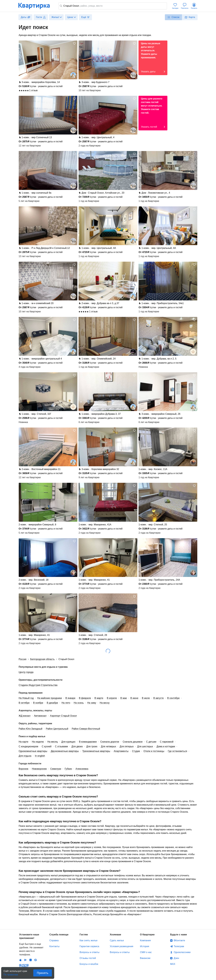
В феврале (85, 698)
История (145, 946)
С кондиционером (29, 746)
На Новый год (26, 698)
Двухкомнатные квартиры (65, 751)
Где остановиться (177, 751)
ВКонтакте (179, 940)
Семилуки (56, 769)
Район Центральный (57, 729)
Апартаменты (121, 751)
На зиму (92, 703)
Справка (54, 940)
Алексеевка (82, 769)
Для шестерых (145, 746)
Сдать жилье (117, 940)
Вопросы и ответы (90, 952)
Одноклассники (182, 952)
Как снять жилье (88, 940)
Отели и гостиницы (154, 751)
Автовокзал (40, 716)
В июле (146, 698)
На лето (66, 703)
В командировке (88, 742)
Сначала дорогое (110, 742)
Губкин (68, 769)
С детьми (151, 742)
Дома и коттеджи (166, 746)
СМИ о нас (146, 952)
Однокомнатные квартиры (33, 751)
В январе (70, 698)
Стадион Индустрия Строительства (38, 685)
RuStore (36, 946)
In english (40, 756)
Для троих (92, 746)
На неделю (38, 742)
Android (25, 946)
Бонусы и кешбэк (89, 964)
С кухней (47, 746)
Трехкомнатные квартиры (96, 751)
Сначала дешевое (133, 742)
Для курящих (68, 742)
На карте (24, 742)
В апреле (112, 698)
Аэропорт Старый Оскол (63, 716)
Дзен (176, 958)
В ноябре (38, 703)
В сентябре (173, 698)
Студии (136, 751)
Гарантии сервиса (89, 946)
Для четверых (109, 746)
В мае (124, 698)
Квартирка (36, 6)
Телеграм (179, 946)
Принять (43, 973)
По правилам (11, 974)
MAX (173, 964)
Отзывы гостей (88, 958)
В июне (134, 698)
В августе (159, 698)
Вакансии (145, 958)
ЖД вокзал (25, 716)
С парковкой (167, 742)
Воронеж (24, 769)
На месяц (53, 742)
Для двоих (77, 746)
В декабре (52, 703)
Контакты (54, 946)
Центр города (26, 672)
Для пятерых (127, 746)
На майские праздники (50, 698)
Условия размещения (121, 946)
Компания (145, 940)
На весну (105, 703)
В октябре (24, 703)
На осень (79, 703)
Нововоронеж (39, 769)
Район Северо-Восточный (86, 729)
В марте (99, 698)
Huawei (30, 946)
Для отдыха (25, 756)
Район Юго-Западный (31, 729)
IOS (20, 946)
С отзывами (61, 746)
